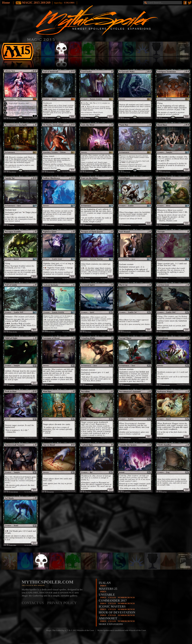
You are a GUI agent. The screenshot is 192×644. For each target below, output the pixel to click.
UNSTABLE (107, 595)
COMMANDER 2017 (113, 601)
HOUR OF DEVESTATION (117, 612)
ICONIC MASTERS (112, 606)
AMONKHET (108, 618)
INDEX (103, 586)
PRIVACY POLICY (62, 603)
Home (6, 3)
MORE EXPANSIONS (111, 624)
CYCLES (112, 598)
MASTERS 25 (108, 589)
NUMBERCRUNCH (126, 598)
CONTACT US (34, 603)
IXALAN (105, 583)
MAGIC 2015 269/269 (36, 3)
